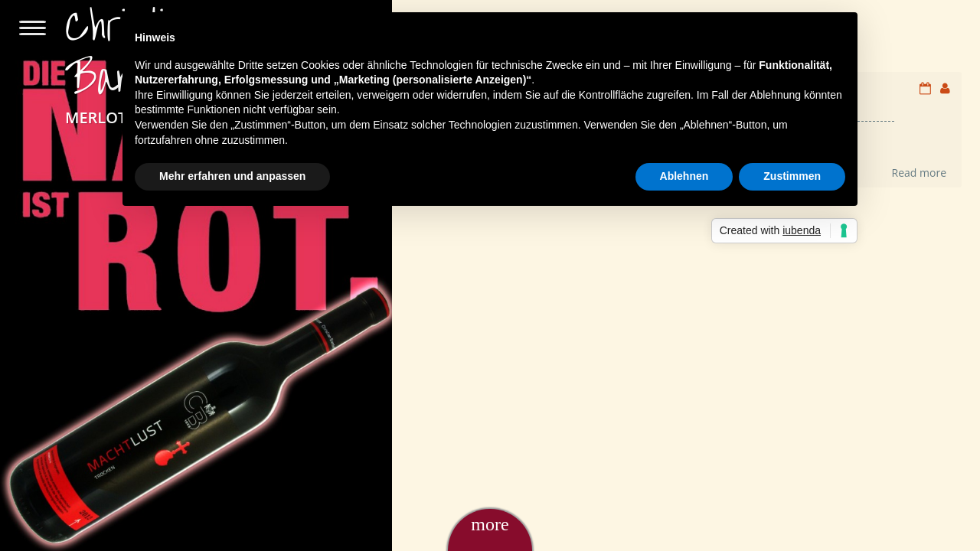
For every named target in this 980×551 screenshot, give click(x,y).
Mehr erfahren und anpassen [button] (232, 176)
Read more (919, 173)
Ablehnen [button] (684, 176)
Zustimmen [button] (792, 176)
